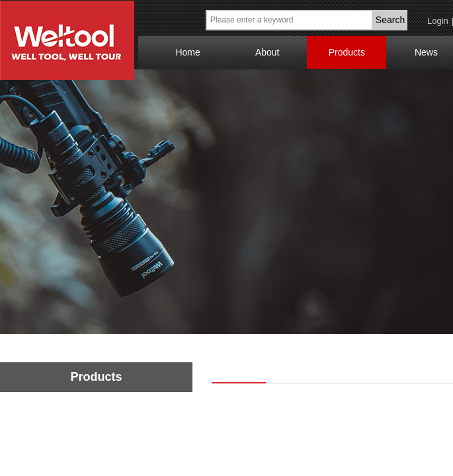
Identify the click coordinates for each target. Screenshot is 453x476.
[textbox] (289, 20)
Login (438, 21)
